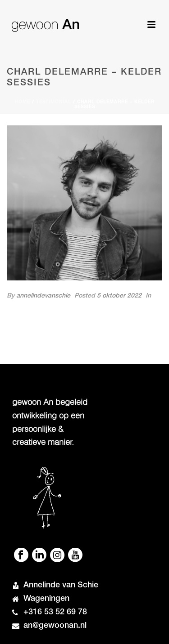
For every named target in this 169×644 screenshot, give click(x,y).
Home (23, 102)
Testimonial (54, 102)
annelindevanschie (43, 296)
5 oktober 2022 (119, 296)
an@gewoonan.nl (55, 626)
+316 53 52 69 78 (55, 613)
